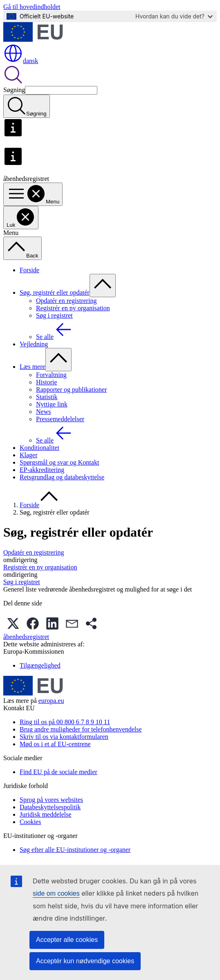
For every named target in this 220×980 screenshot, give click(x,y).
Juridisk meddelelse (46, 814)
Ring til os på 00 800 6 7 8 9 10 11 (65, 722)
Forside (29, 270)
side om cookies (56, 893)
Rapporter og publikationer (71, 390)
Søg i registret (54, 315)
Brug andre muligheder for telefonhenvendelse (81, 729)
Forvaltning (51, 375)
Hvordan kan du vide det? (174, 16)
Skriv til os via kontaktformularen (64, 737)
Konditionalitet (39, 448)
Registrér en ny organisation (73, 308)
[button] (13, 623)
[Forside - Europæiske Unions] (33, 40)
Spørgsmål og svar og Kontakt (59, 462)
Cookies (30, 822)
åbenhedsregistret (26, 637)
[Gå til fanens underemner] (103, 286)
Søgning (14, 90)
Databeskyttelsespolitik (50, 807)
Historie (47, 382)
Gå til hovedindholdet (32, 7)
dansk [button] (21, 61)
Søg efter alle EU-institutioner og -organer (75, 850)
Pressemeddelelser (60, 419)
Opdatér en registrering (66, 301)
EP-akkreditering (42, 470)
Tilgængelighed (40, 665)
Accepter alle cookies (67, 940)
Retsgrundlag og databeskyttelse (62, 477)
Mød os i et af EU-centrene (55, 744)
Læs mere (33, 367)
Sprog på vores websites (51, 800)
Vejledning (34, 344)
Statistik (47, 397)
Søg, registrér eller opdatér (55, 292)
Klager (29, 455)
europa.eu (51, 701)
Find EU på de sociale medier (58, 772)
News (43, 412)
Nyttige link (52, 404)
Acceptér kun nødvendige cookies (85, 961)
